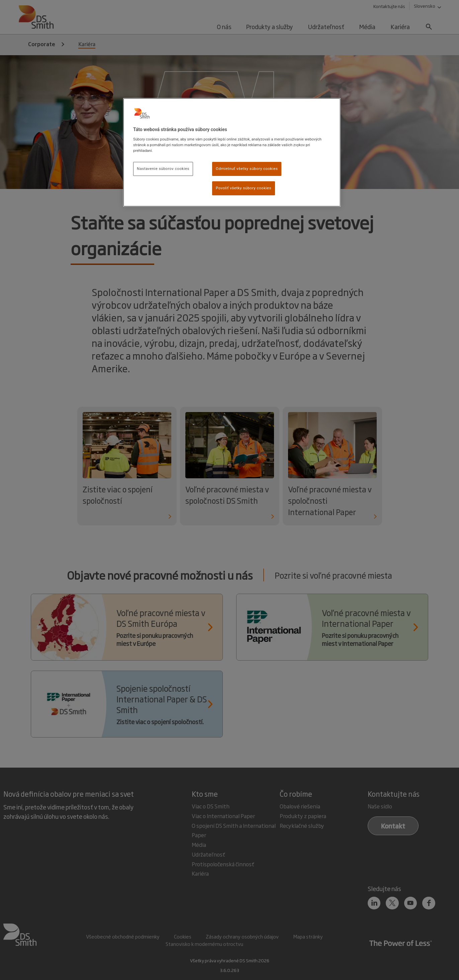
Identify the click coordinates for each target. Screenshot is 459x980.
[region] (232, 152)
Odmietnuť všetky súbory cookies (247, 169)
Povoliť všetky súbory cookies (244, 188)
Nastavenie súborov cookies (163, 169)
